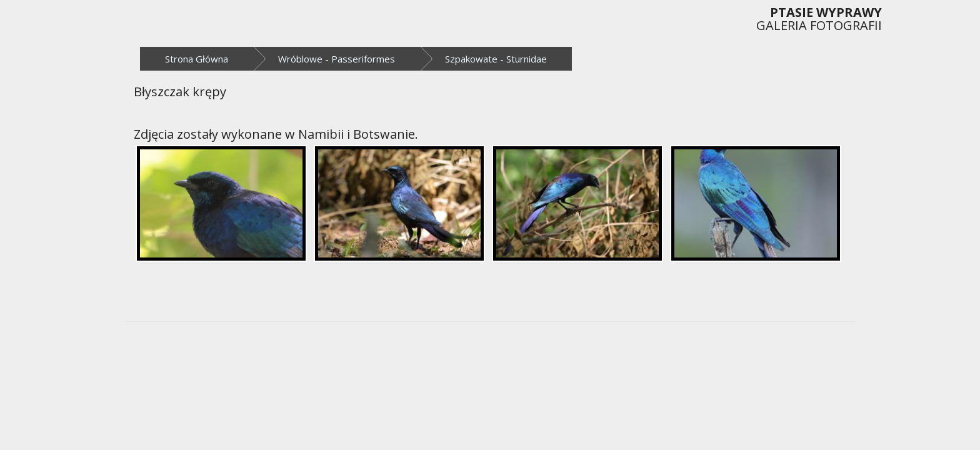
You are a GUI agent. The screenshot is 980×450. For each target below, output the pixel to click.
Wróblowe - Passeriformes (337, 59)
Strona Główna (197, 59)
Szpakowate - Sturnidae (496, 59)
